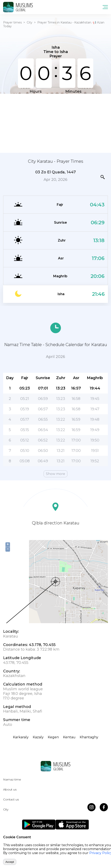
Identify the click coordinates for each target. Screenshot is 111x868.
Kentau (69, 737)
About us (10, 789)
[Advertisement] (55, 123)
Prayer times (12, 22)
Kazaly (38, 737)
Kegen (53, 737)
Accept (10, 862)
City (30, 22)
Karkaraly (21, 737)
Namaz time (12, 779)
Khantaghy (89, 737)
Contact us (11, 799)
